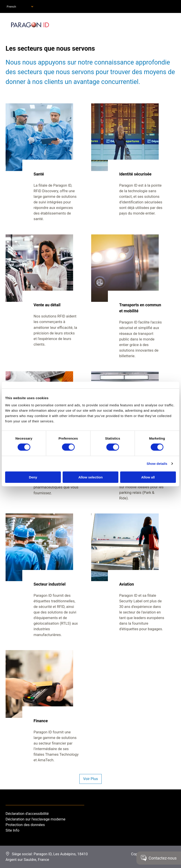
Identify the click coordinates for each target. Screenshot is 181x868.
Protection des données (25, 825)
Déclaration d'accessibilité (27, 814)
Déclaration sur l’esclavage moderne (35, 819)
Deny (33, 477)
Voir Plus (90, 779)
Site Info (12, 830)
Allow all (148, 477)
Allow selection (90, 477)
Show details (157, 464)
